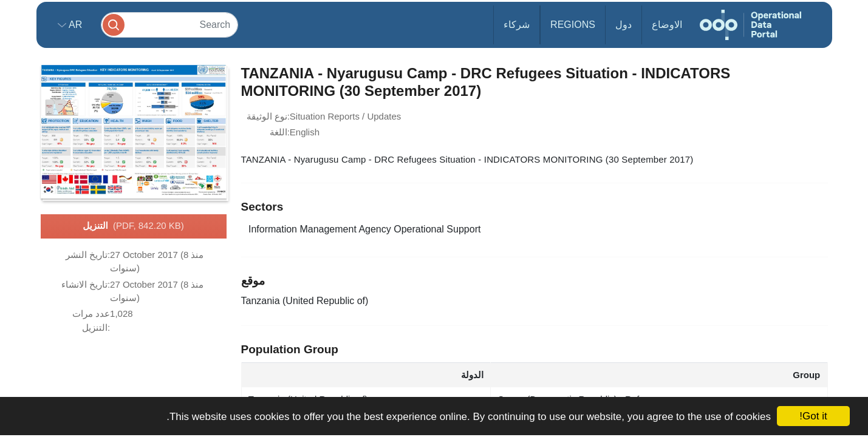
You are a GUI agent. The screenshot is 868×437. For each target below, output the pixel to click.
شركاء (517, 25)
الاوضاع (667, 25)
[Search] (169, 25)
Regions (573, 25)
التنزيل (133, 226)
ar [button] (74, 25)
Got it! (813, 416)
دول (624, 25)
